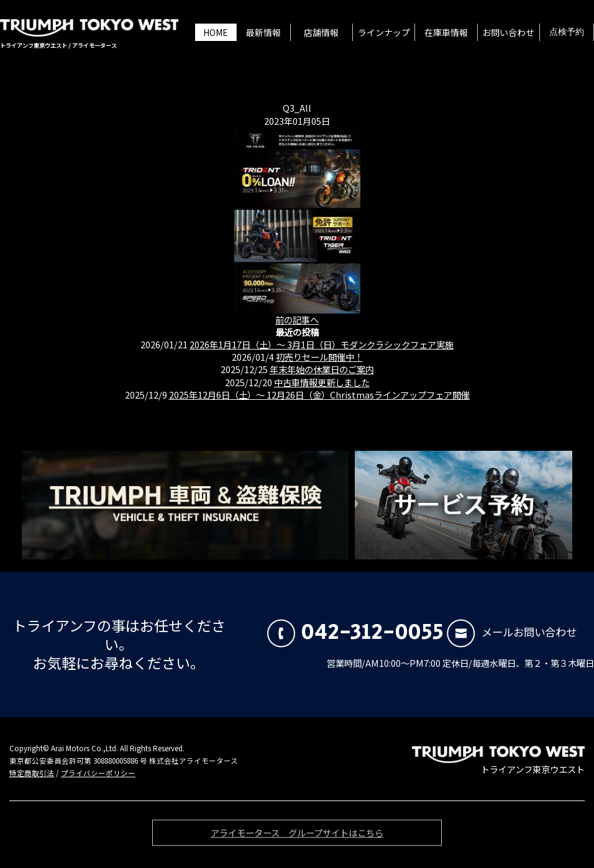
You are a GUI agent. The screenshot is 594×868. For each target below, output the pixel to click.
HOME (216, 32)
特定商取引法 (32, 773)
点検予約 (567, 32)
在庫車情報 (446, 32)
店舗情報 (321, 32)
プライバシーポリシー (98, 773)
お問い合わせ (508, 32)
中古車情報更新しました (322, 382)
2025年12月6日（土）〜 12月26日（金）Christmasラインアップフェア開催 (319, 395)
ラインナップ (384, 32)
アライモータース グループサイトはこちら (297, 835)
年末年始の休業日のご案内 (322, 369)
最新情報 (263, 32)
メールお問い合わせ (512, 632)
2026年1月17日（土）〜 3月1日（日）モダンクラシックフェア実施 (322, 344)
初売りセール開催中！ (319, 357)
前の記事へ (297, 319)
